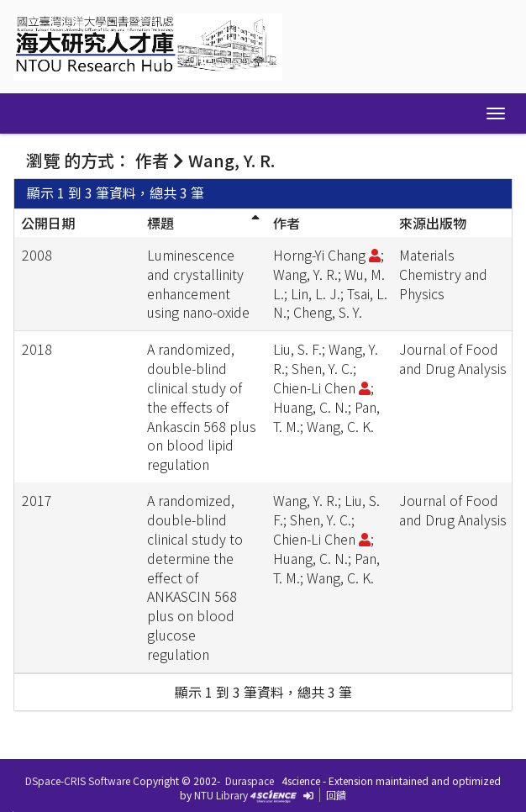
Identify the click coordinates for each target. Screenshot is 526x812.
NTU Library (221, 795)
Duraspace (250, 780)
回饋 (336, 795)
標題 (160, 223)
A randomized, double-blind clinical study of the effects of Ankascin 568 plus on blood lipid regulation (202, 406)
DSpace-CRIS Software (78, 780)
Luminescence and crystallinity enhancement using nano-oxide (198, 284)
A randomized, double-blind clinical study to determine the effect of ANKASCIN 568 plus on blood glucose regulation (195, 577)
